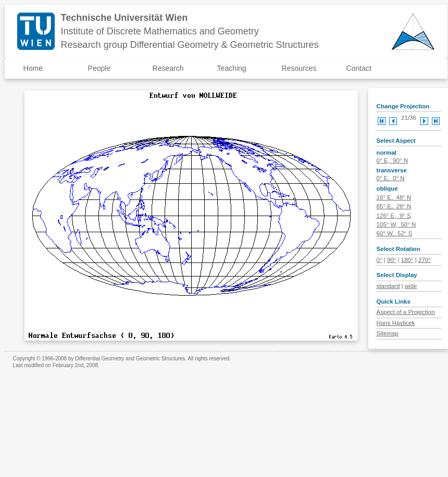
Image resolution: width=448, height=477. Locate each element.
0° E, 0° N (391, 178)
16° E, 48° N (394, 197)
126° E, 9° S (394, 216)
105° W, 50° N (396, 224)
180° (407, 260)
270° (425, 260)
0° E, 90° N (392, 160)
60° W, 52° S (395, 233)
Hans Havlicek (396, 323)
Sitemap (388, 333)
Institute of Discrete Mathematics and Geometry (160, 31)
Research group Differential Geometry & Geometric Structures (190, 45)
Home (33, 68)
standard (388, 286)
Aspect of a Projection (406, 312)
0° (379, 260)
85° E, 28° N (394, 206)
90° (391, 260)
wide (411, 286)
